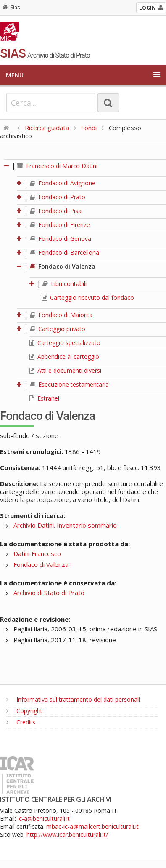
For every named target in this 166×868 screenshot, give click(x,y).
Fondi (89, 128)
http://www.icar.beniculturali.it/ (67, 835)
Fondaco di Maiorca (61, 315)
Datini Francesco (37, 553)
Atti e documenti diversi (65, 370)
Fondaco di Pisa (56, 211)
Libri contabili (65, 284)
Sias (11, 7)
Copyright (24, 711)
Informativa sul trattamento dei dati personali (73, 699)
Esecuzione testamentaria (69, 384)
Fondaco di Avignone (63, 183)
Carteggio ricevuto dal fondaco (88, 298)
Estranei (44, 398)
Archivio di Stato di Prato (49, 593)
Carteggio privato (58, 329)
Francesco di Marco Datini (57, 166)
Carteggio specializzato (65, 343)
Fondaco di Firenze (60, 225)
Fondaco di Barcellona (65, 252)
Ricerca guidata (47, 128)
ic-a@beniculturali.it (44, 819)
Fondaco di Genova (61, 239)
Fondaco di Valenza (63, 266)
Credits (21, 722)
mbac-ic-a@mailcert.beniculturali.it (92, 827)
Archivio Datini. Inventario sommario (65, 525)
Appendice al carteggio (64, 357)
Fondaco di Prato (58, 197)
